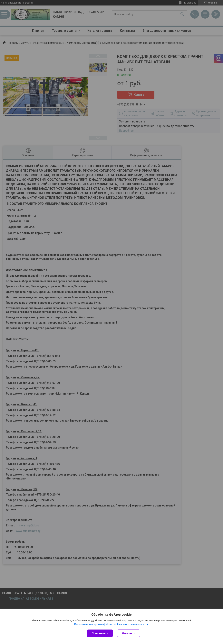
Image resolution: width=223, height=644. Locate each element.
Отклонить (129, 633)
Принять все (100, 633)
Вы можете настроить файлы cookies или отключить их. (110, 624)
